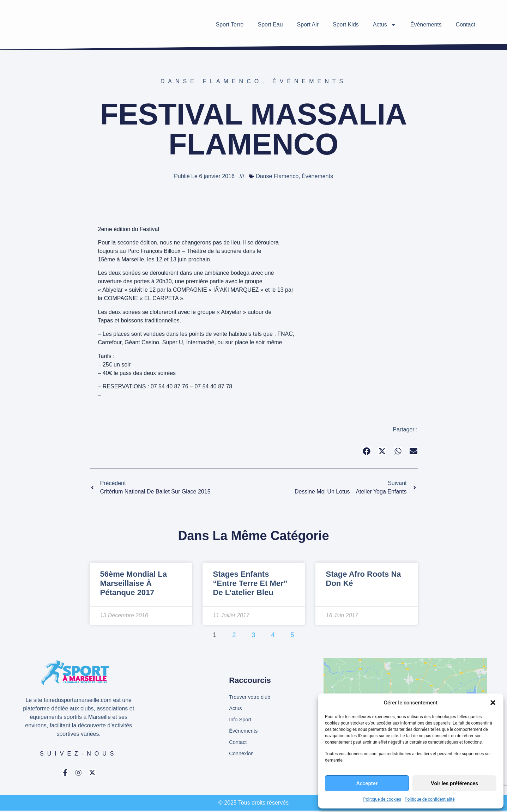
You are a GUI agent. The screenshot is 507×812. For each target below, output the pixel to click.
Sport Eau (270, 25)
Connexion (243, 756)
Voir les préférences (454, 783)
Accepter (367, 783)
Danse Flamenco (211, 81)
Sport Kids (346, 25)
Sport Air (308, 25)
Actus (385, 25)
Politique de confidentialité (430, 799)
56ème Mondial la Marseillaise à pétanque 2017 (134, 583)
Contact (466, 25)
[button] (493, 703)
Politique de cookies (382, 799)
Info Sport (241, 720)
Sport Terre (230, 25)
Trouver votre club (252, 696)
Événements (426, 25)
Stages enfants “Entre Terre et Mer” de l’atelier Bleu (250, 583)
